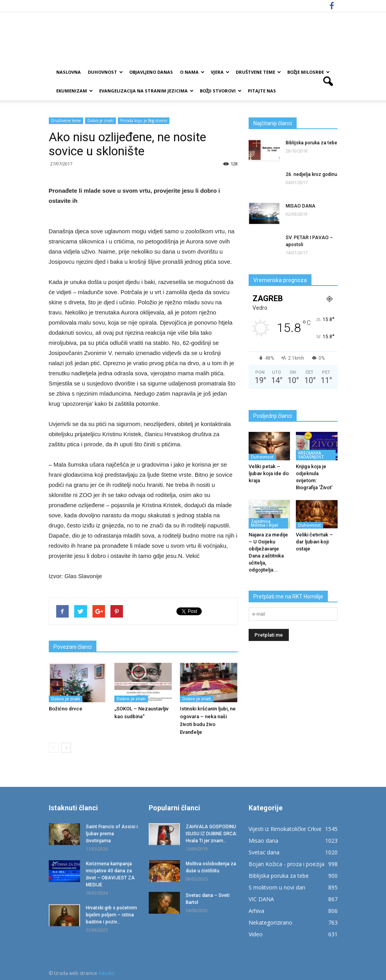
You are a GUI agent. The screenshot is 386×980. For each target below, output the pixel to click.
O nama (192, 72)
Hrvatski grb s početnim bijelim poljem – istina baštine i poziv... (111, 915)
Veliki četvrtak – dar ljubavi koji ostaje (314, 542)
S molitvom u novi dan (277, 887)
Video (256, 934)
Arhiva (256, 911)
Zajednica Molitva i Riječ (265, 523)
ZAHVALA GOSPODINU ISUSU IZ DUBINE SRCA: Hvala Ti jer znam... (212, 834)
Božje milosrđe (309, 72)
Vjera (220, 72)
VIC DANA (261, 899)
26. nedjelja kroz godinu (311, 174)
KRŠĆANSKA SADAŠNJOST (311, 455)
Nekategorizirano (270, 922)
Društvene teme (258, 72)
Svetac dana (264, 852)
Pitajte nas (262, 91)
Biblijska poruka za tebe (311, 143)
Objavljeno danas (151, 72)
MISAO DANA (301, 206)
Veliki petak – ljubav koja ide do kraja (269, 473)
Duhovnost (105, 72)
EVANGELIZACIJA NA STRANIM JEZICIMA (146, 91)
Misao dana (263, 841)
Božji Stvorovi (221, 91)
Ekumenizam (75, 91)
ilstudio (107, 973)
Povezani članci (73, 647)
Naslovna (68, 72)
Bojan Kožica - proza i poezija (286, 864)
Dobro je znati (101, 121)
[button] (328, 82)
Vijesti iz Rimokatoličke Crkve (285, 829)
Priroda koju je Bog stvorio (144, 121)
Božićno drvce (66, 709)
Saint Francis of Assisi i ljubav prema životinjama (112, 834)
